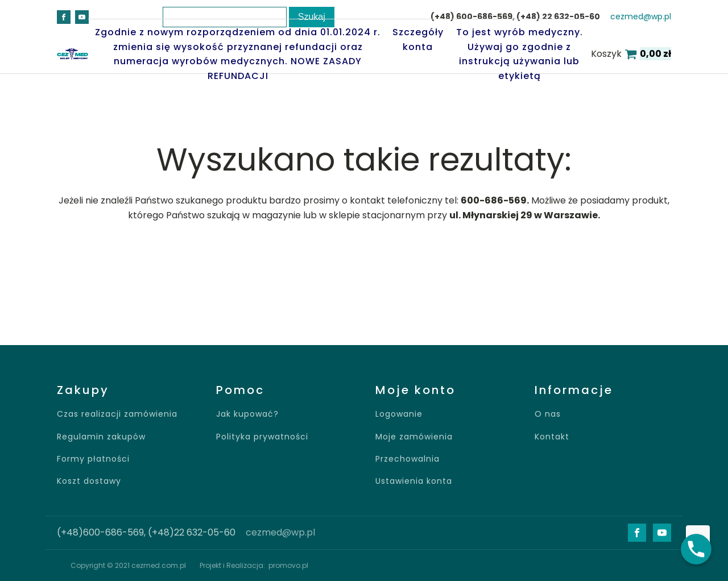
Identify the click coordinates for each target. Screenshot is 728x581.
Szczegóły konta (418, 40)
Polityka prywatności (262, 437)
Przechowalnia (408, 459)
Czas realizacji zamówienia (117, 414)
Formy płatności (93, 459)
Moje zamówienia (414, 437)
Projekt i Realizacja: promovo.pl (254, 565)
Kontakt (552, 437)
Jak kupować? (247, 414)
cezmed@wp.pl (641, 17)
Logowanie (399, 414)
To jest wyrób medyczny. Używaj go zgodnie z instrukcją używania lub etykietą (520, 54)
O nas (548, 414)
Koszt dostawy (89, 481)
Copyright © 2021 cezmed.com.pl (128, 565)
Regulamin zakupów (101, 437)
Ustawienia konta (414, 481)
